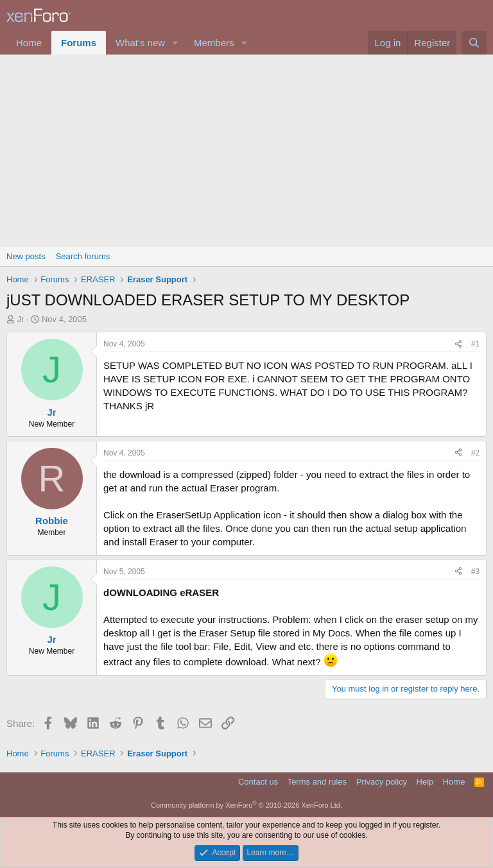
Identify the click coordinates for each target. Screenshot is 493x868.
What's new (140, 43)
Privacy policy (382, 782)
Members (214, 43)
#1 (475, 344)
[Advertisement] (246, 151)
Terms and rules (317, 782)
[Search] (474, 43)
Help (425, 782)
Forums (79, 43)
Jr (21, 319)
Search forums (83, 256)
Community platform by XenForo (246, 805)
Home (29, 43)
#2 (475, 453)
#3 (475, 572)
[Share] (458, 344)
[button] (175, 43)
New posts (26, 256)
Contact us (258, 782)
